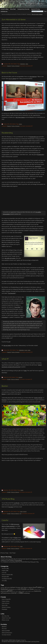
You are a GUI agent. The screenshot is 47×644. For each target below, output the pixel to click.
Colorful (5, 520)
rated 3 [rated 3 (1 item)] (14, 591)
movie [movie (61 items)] (23, 589)
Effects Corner (5, 620)
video (27, 64)
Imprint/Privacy (36, 9)
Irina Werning (33, 77)
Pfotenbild (4, 609)
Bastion (5, 386)
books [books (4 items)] (8, 588)
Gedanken (23, 64)
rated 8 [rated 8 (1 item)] (27, 591)
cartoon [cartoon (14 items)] (13, 587)
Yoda (25, 371)
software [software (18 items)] (4, 593)
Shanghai (35, 559)
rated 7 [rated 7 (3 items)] (23, 591)
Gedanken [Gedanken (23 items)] (4, 589)
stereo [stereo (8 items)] (9, 593)
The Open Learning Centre (32, 642)
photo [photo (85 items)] (10, 591)
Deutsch (9, 66)
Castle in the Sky (38, 398)
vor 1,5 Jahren (13, 79)
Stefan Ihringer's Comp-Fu (31, 4)
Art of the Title (5, 616)
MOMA (16, 538)
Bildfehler (4, 627)
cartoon (20, 377)
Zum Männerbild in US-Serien (14, 19)
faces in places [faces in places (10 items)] (28, 587)
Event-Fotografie (6, 599)
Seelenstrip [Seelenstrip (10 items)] (38, 591)
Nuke (21, 512)
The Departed (11, 293)
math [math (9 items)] (19, 589)
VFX (20, 514)
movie (26, 350)
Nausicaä (4, 400)
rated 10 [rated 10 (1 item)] (33, 591)
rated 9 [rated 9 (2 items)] (29, 591)
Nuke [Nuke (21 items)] (32, 589)
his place (11, 507)
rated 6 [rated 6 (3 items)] (20, 591)
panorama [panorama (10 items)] (4, 591)
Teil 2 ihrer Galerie (20, 117)
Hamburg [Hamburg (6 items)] (11, 589)
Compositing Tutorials (23, 9)
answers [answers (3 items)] (3, 588)
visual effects (18, 560)
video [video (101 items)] (21, 593)
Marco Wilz (5, 605)
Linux (3, 573)
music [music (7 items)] (28, 589)
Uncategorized (6, 579)
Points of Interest (15, 66)
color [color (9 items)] (22, 587)
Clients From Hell (6, 618)
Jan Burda (17, 503)
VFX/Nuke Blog (8, 499)
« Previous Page (4, 553)
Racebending (7, 133)
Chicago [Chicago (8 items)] (18, 587)
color (21, 546)
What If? (5, 359)
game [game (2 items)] (43, 588)
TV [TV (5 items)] (17, 593)
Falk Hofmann (6, 603)
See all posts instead (37, 14)
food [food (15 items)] (34, 587)
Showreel (4, 629)
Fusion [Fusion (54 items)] (39, 587)
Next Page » (13, 553)
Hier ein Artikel (7, 345)
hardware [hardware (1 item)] (15, 589)
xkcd (17, 363)
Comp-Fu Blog (5, 9)
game (22, 490)
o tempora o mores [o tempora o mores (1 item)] (37, 589)
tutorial (25, 512)
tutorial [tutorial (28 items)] (14, 593)
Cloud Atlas (17, 307)
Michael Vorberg (6, 607)
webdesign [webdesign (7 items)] (27, 593)
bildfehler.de (4, 11)
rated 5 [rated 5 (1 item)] (17, 591)
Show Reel (13, 9)
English (9, 379)
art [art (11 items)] (6, 587)
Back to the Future (9, 73)
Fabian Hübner (6, 601)
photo (20, 124)
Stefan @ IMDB (6, 631)
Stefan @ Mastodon (7, 633)
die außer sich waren (10, 258)
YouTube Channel (6, 635)
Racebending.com (34, 137)
